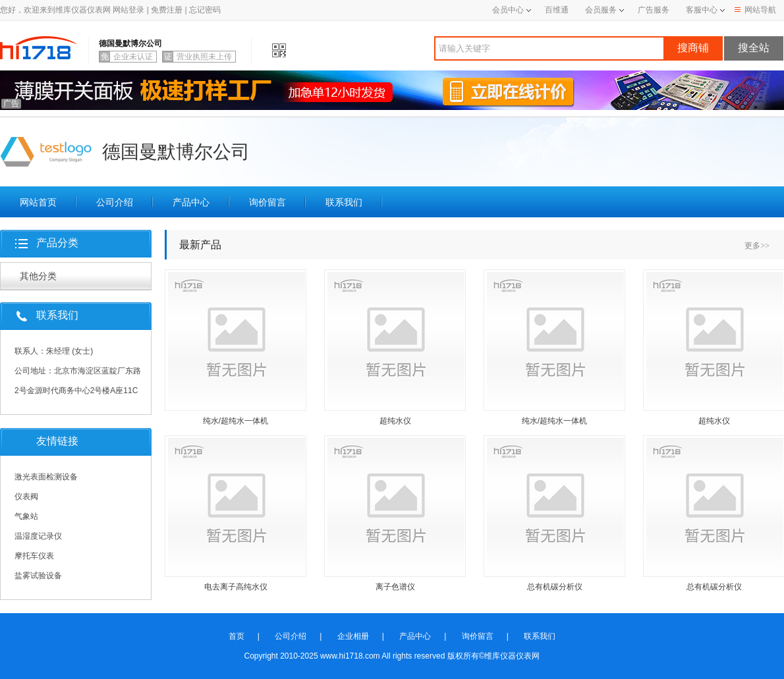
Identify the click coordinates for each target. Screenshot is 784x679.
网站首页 (38, 202)
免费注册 (167, 10)
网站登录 (128, 10)
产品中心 (191, 202)
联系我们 (344, 202)
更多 (757, 246)
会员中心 (512, 10)
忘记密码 (205, 10)
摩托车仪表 (34, 556)
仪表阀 (26, 497)
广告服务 (654, 10)
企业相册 (353, 636)
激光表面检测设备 (46, 477)
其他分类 (38, 276)
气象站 (26, 516)
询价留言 (267, 202)
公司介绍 (115, 202)
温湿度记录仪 (38, 536)
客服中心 (702, 10)
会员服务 (601, 10)
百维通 (557, 10)
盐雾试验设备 (38, 576)
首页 (237, 636)
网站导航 (755, 10)
